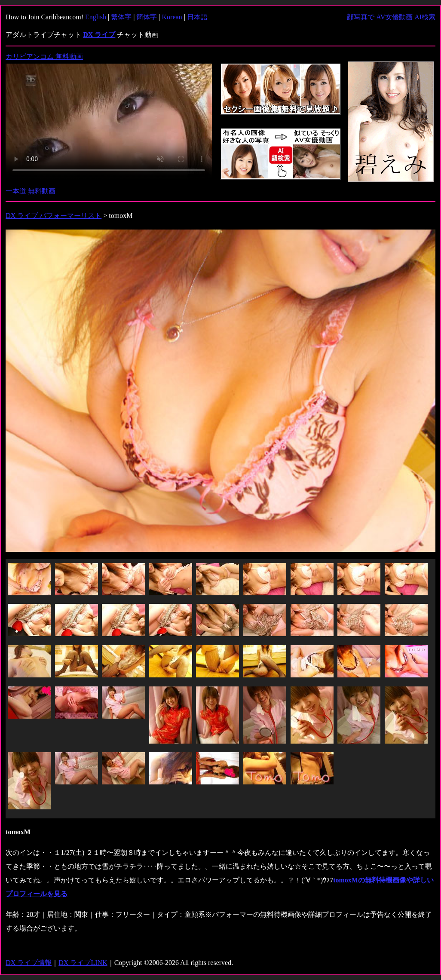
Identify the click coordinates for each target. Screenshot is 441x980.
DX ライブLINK (83, 963)
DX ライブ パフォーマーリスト (54, 216)
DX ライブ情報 (29, 963)
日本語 (197, 17)
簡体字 (147, 17)
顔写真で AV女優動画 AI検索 (391, 17)
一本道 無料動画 (31, 191)
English (96, 17)
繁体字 (121, 17)
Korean (172, 17)
